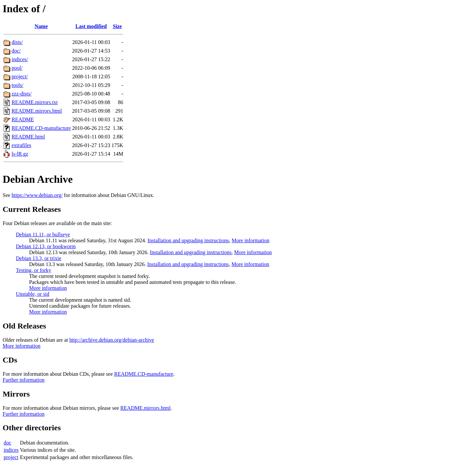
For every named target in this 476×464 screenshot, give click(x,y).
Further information (24, 380)
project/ (20, 77)
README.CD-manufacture (41, 128)
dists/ (17, 42)
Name (41, 26)
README (23, 119)
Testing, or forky (34, 270)
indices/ (20, 59)
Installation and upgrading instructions (188, 240)
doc (7, 443)
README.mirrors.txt (35, 102)
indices (11, 450)
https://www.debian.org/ (37, 195)
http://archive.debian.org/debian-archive (112, 340)
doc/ (16, 51)
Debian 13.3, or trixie (39, 258)
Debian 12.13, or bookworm (46, 246)
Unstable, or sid (33, 294)
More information (251, 240)
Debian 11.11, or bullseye (43, 234)
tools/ (18, 85)
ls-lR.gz (20, 154)
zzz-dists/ (21, 94)
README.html (28, 137)
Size (117, 26)
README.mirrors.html (37, 111)
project (11, 457)
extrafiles (21, 145)
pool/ (17, 68)
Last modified (91, 26)
